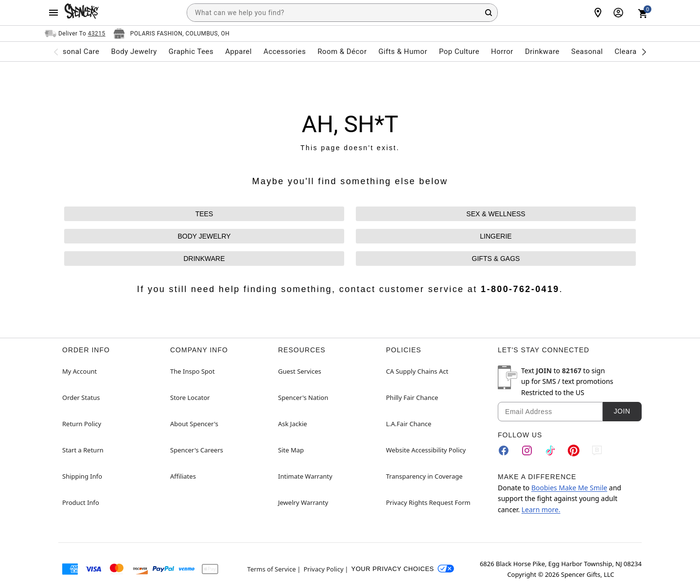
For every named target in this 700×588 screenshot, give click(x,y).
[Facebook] (504, 450)
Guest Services (300, 371)
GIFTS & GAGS (496, 259)
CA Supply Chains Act (417, 371)
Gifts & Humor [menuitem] (403, 52)
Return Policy (82, 424)
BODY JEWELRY (204, 236)
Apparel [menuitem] (238, 52)
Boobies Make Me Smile (569, 488)
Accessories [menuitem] (285, 52)
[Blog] (597, 450)
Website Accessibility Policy (426, 450)
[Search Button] (489, 13)
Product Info (81, 502)
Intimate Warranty (305, 476)
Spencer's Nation (303, 398)
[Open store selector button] (172, 34)
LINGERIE (496, 236)
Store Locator (190, 398)
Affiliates (183, 476)
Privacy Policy (323, 569)
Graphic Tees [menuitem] (191, 52)
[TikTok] (550, 450)
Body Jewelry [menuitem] (134, 52)
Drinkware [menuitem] (542, 52)
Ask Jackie (293, 424)
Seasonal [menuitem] (587, 52)
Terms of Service (272, 569)
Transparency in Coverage (424, 476)
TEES (204, 214)
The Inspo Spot (192, 371)
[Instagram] (527, 450)
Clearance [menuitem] (632, 52)
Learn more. (541, 510)
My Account (79, 371)
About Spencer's (194, 424)
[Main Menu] (53, 13)
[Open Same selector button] (75, 34)
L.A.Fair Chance (409, 424)
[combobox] (342, 13)
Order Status (81, 398)
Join (622, 411)
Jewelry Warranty (303, 502)
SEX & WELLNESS (496, 214)
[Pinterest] (574, 450)
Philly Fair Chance (412, 398)
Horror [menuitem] (502, 52)
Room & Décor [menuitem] (342, 52)
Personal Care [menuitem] (75, 52)
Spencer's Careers (197, 450)
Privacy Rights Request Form (428, 502)
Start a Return (83, 450)
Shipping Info (82, 476)
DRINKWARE (204, 259)
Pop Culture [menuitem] (459, 52)
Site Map (291, 450)
